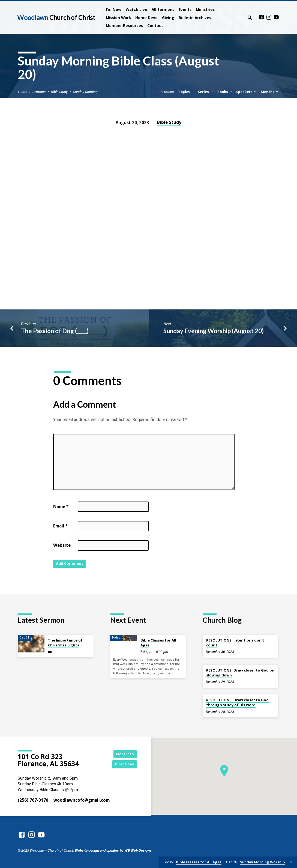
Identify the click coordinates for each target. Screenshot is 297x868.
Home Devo (146, 18)
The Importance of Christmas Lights (65, 643)
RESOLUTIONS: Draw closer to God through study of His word (237, 702)
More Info (123, 754)
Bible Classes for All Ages (158, 643)
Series (206, 92)
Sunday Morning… (86, 92)
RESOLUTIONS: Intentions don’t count (235, 643)
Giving (168, 18)
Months (270, 92)
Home (22, 92)
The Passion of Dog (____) (55, 331)
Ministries (205, 9)
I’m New (114, 9)
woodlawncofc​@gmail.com (82, 800)
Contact (155, 26)
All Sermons (163, 9)
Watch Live (136, 9)
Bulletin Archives (195, 18)
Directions (123, 764)
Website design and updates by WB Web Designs (113, 850)
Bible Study (59, 92)
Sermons (39, 92)
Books (225, 92)
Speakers (247, 92)
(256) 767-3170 (33, 800)
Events (185, 9)
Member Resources (124, 26)
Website (62, 545)
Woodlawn (56, 17)
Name (61, 506)
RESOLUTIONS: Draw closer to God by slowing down (240, 673)
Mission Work (118, 18)
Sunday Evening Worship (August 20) (214, 331)
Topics (186, 92)
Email (60, 526)
